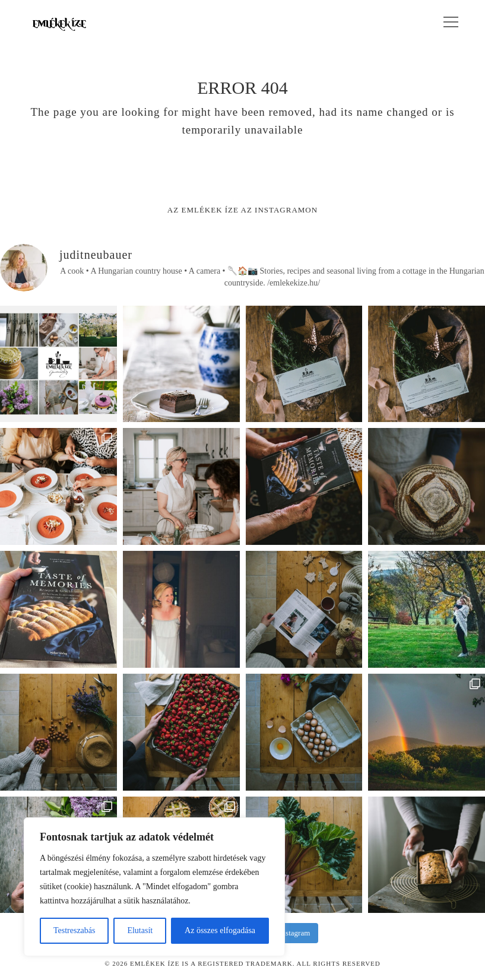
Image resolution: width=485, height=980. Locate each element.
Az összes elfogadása (220, 930)
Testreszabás (75, 930)
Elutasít (140, 930)
